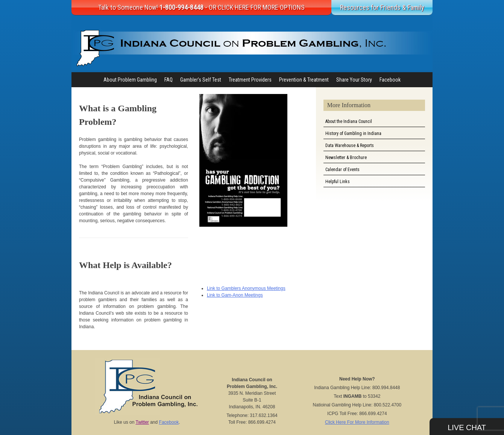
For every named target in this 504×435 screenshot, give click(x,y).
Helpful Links (338, 182)
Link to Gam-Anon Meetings (235, 295)
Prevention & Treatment (304, 80)
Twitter (142, 422)
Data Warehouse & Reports (350, 146)
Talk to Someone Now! (201, 7)
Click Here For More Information (357, 422)
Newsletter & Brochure (346, 158)
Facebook (390, 80)
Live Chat (467, 427)
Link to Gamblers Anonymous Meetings (246, 288)
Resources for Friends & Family (382, 7)
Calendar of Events (342, 170)
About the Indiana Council (349, 121)
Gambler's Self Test (201, 80)
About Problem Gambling (130, 80)
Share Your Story (354, 80)
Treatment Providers (250, 80)
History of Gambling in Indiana (353, 133)
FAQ (169, 80)
